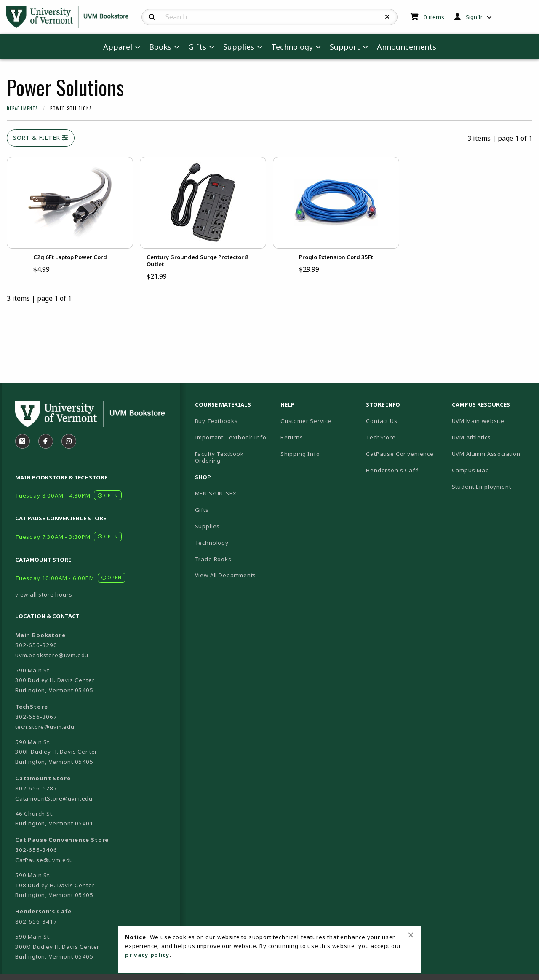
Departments (22, 108)
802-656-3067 (36, 717)
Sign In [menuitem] (475, 17)
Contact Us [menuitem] (382, 421)
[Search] (152, 17)
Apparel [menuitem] (118, 47)
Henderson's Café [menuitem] (392, 470)
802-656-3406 (36, 850)
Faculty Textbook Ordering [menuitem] (219, 457)
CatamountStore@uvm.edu (54, 798)
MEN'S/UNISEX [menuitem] (216, 493)
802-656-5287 (36, 788)
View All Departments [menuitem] (226, 575)
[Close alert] (411, 935)
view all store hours (44, 594)
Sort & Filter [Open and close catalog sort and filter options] (41, 138)
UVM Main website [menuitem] (478, 421)
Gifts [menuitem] (197, 47)
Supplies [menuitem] (239, 47)
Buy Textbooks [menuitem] (216, 421)
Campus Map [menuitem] (471, 470)
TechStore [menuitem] (381, 437)
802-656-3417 (36, 921)
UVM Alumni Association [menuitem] (486, 454)
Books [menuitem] (160, 47)
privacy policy (147, 955)
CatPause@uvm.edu (44, 860)
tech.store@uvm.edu (45, 727)
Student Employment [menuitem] (482, 487)
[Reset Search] (387, 17)
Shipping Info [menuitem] (300, 454)
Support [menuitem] (345, 47)
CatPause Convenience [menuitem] (400, 454)
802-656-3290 (36, 645)
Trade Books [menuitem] (213, 559)
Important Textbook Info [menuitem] (231, 437)
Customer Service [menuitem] (306, 421)
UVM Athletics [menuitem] (471, 437)
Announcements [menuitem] (407, 47)
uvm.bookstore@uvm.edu (52, 655)
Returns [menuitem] (292, 437)
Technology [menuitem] (292, 47)
